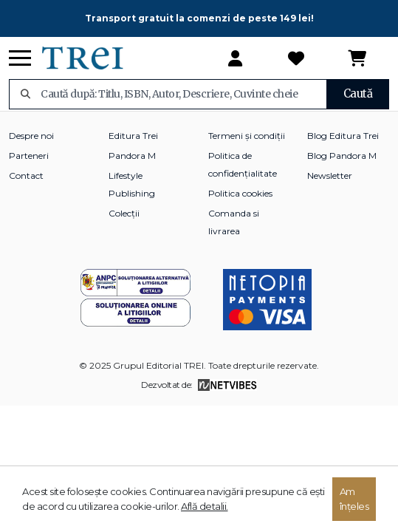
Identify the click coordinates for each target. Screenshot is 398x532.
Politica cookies (240, 193)
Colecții (124, 213)
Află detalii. (205, 506)
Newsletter (330, 175)
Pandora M (132, 156)
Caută (358, 93)
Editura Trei (133, 136)
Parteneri (29, 156)
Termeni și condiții (247, 136)
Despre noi (31, 136)
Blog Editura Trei (343, 136)
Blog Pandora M (342, 156)
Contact (26, 175)
